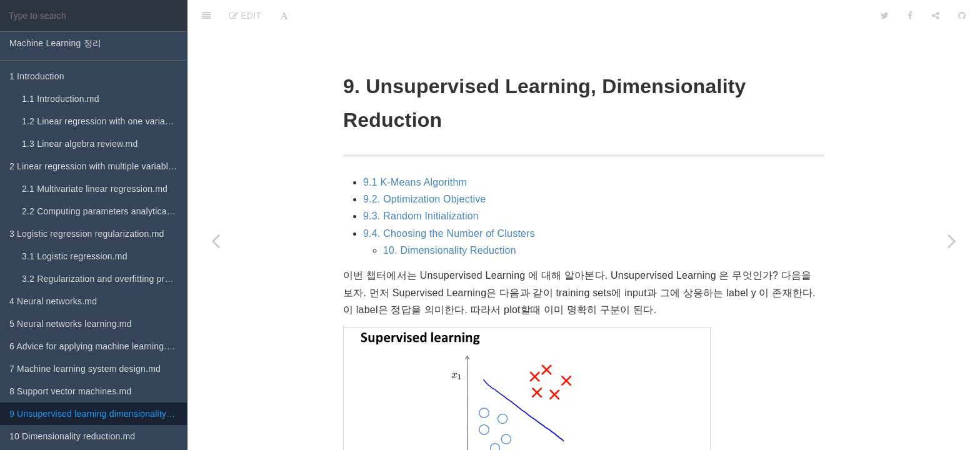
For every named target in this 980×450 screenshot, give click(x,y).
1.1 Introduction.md (61, 99)
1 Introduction (37, 76)
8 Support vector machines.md (70, 391)
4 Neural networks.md (53, 301)
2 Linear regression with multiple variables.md (98, 166)
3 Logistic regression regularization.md (87, 234)
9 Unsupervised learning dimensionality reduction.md (98, 414)
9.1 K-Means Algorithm (415, 151)
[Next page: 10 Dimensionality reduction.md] (952, 241)
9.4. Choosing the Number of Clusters (449, 202)
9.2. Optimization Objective (425, 168)
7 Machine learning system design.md (85, 369)
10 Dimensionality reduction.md (72, 436)
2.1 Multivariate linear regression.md (95, 189)
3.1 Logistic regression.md (75, 256)
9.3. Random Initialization (421, 185)
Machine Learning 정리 (55, 43)
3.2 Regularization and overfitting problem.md (104, 279)
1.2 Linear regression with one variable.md (104, 121)
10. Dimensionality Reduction (450, 219)
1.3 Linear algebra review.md (80, 144)
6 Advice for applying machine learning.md (94, 346)
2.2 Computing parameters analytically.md (104, 211)
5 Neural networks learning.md (71, 324)
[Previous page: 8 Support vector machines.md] (216, 241)
